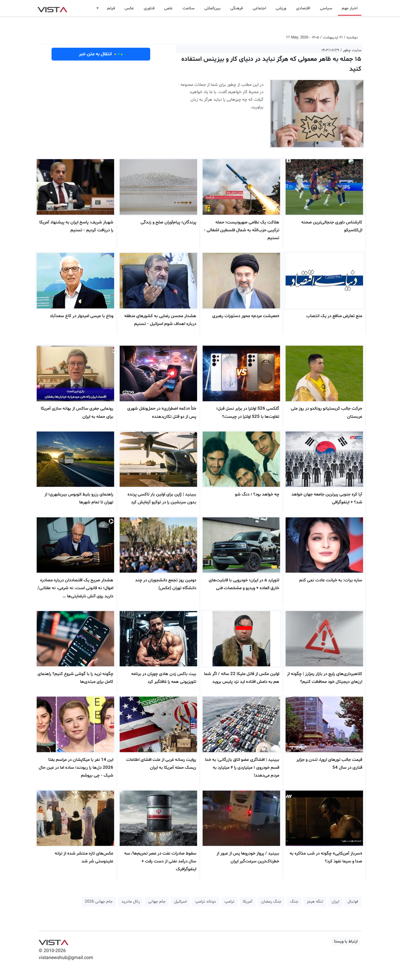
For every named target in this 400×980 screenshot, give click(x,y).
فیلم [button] (111, 8)
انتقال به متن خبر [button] (101, 54)
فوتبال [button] (353, 902)
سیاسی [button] (326, 8)
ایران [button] (335, 902)
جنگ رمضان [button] (271, 902)
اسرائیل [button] (180, 902)
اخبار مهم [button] (350, 8)
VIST (52, 8)
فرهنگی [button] (237, 8)
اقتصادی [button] (303, 8)
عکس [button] (129, 8)
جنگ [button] (294, 902)
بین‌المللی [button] (213, 8)
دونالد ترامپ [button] (206, 902)
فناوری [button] (149, 8)
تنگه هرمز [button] (315, 902)
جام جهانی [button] (157, 902)
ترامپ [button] (229, 902)
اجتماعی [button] (259, 8)
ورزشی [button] (281, 8)
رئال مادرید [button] (131, 902)
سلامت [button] (189, 8)
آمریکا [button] (248, 902)
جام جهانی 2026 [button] (99, 902)
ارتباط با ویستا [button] (346, 941)
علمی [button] (168, 8)
